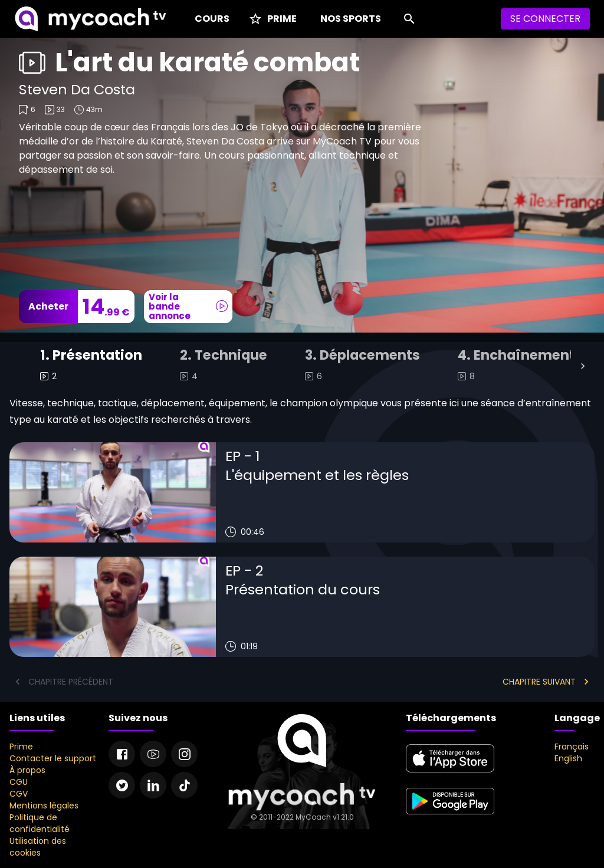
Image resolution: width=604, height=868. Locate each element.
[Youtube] (153, 754)
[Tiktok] (184, 785)
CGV (19, 794)
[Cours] (210, 19)
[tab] (91, 366)
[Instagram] (184, 754)
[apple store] (450, 773)
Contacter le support (53, 758)
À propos (27, 770)
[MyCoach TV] (90, 19)
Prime (21, 747)
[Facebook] (122, 754)
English (568, 758)
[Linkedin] (153, 785)
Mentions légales (44, 805)
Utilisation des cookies (38, 847)
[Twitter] (122, 785)
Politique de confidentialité (40, 823)
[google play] (450, 816)
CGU (19, 782)
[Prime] (273, 19)
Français (572, 747)
